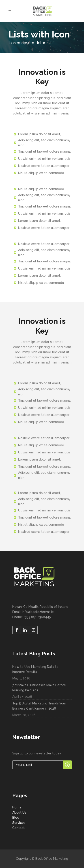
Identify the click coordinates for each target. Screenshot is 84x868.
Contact (18, 828)
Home (17, 807)
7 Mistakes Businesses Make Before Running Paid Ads (39, 688)
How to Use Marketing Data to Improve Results (35, 669)
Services (19, 823)
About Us (19, 812)
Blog (16, 818)
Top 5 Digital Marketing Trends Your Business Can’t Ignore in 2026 (39, 706)
